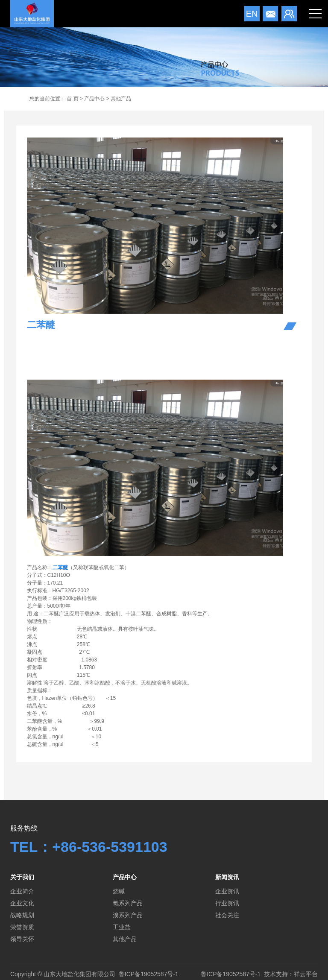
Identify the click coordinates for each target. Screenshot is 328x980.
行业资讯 (227, 903)
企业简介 (22, 891)
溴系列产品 (128, 915)
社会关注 (227, 915)
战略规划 (22, 915)
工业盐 (122, 927)
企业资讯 (227, 891)
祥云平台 (306, 974)
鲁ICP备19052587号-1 (149, 974)
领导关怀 (22, 939)
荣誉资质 (22, 927)
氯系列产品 (128, 903)
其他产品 (121, 99)
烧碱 (119, 891)
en (252, 14)
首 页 (72, 99)
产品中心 (94, 99)
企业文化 (22, 903)
